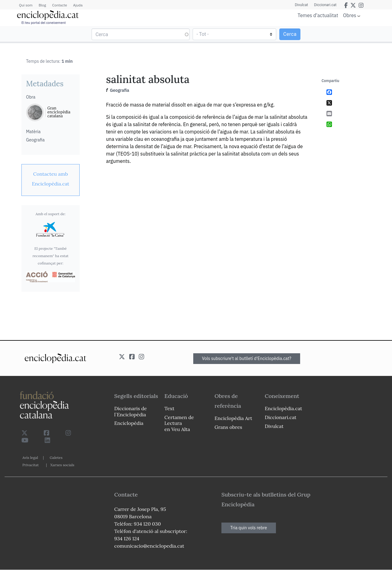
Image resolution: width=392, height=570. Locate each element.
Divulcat (302, 5)
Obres (350, 15)
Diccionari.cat (325, 5)
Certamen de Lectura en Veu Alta (179, 423)
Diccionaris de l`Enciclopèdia (130, 411)
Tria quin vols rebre (249, 528)
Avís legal (30, 457)
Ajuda (78, 5)
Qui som (26, 5)
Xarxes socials (62, 465)
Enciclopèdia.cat (283, 408)
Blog (42, 5)
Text (170, 408)
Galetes (56, 457)
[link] (51, 179)
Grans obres (228, 427)
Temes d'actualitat (318, 15)
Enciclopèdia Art (234, 418)
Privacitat (30, 465)
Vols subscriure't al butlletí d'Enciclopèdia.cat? (247, 358)
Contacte (59, 5)
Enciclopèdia (129, 423)
